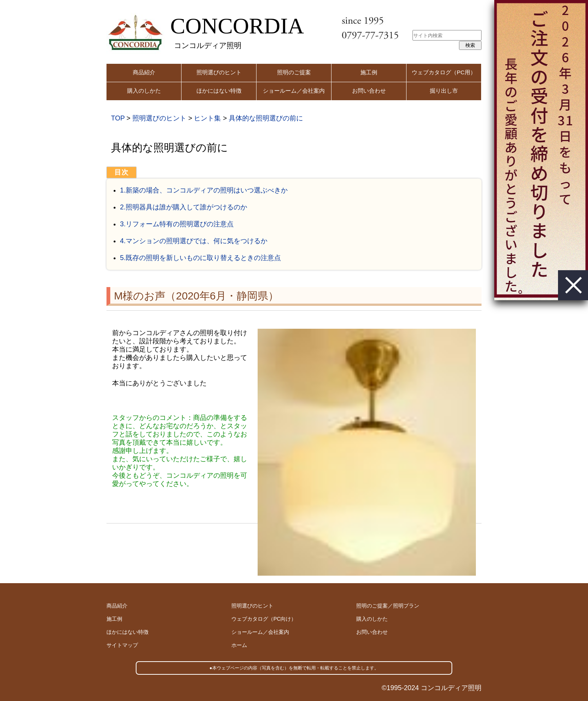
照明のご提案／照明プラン (388, 606)
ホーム (239, 645)
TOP (118, 118)
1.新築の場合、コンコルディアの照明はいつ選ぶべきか (204, 190)
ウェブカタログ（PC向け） (264, 619)
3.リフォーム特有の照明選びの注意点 (177, 224)
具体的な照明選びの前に (266, 118)
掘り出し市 (444, 91)
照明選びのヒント (219, 72)
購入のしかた (144, 91)
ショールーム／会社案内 (294, 91)
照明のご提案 (294, 72)
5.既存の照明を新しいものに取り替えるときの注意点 (200, 258)
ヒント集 (207, 118)
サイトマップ (122, 645)
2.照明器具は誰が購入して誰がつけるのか (184, 207)
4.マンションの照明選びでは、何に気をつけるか (194, 241)
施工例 (369, 72)
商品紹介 (144, 72)
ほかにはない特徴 (219, 91)
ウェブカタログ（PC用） (444, 72)
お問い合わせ (369, 91)
